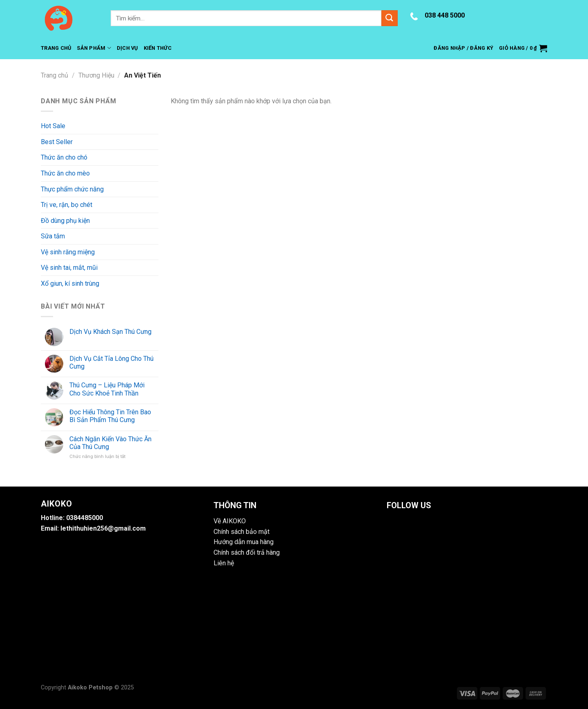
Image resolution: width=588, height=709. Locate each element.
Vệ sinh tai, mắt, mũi (69, 268)
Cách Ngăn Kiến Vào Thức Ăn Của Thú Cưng (110, 443)
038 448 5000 (445, 15)
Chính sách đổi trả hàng (247, 552)
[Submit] (390, 18)
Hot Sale (53, 126)
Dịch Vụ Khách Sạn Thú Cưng (110, 332)
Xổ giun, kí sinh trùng (70, 283)
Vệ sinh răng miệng (68, 252)
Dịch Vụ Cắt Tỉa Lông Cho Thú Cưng (111, 362)
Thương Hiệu (96, 75)
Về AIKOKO (230, 521)
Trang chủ (55, 75)
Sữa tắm (53, 236)
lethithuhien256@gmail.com (103, 528)
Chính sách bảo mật (242, 532)
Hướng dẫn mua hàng (244, 542)
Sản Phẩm (94, 48)
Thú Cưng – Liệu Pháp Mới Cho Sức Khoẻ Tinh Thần (107, 389)
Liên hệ (224, 563)
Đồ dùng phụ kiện (65, 221)
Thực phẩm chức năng (72, 189)
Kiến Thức (158, 48)
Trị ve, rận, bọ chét (67, 205)
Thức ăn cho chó (64, 157)
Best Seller (57, 142)
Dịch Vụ (127, 48)
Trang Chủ (56, 48)
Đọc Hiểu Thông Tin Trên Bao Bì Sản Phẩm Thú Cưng (110, 416)
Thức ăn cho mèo (65, 173)
